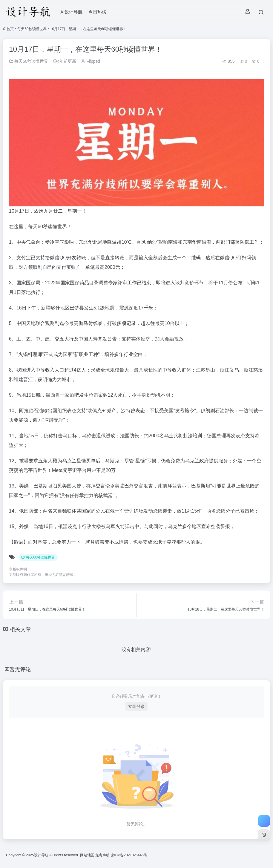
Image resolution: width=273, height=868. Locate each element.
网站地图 (88, 855)
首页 (10, 29)
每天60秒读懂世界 (32, 29)
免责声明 (103, 855)
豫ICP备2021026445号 (129, 855)
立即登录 (136, 706)
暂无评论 (20, 669)
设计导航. (42, 855)
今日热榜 (97, 12)
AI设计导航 (71, 12)
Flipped (91, 61)
